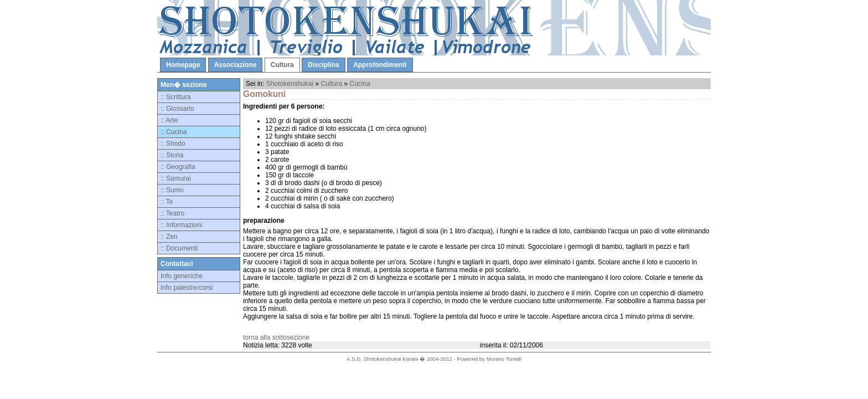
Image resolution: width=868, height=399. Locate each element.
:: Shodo (173, 144)
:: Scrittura (176, 97)
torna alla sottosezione (276, 337)
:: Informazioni (181, 225)
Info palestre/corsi (187, 288)
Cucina (360, 84)
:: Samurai (176, 178)
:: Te (167, 202)
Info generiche (182, 276)
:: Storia (172, 155)
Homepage (183, 65)
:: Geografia (178, 167)
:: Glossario (177, 109)
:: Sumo (172, 190)
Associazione (236, 65)
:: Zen (169, 237)
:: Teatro (172, 213)
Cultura (282, 65)
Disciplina (324, 65)
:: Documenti (179, 248)
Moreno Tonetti (504, 359)
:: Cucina (174, 132)
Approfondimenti (380, 65)
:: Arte (169, 120)
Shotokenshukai (290, 84)
